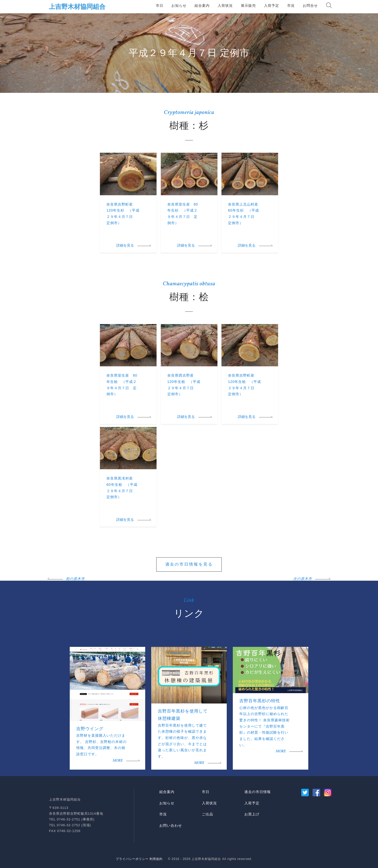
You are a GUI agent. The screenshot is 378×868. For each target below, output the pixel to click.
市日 (160, 6)
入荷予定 (272, 6)
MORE (118, 761)
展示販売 (248, 6)
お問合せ (310, 6)
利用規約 (156, 859)
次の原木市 (303, 579)
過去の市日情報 (258, 792)
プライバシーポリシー (132, 859)
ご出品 (207, 814)
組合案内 (202, 6)
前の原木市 (75, 579)
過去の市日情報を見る (189, 564)
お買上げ (252, 814)
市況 (291, 6)
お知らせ (179, 6)
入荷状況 (225, 6)
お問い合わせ (171, 825)
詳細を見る (125, 246)
